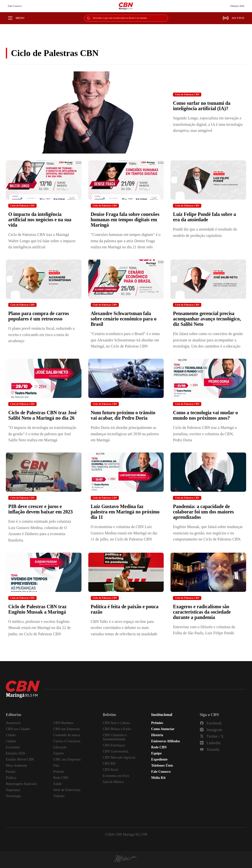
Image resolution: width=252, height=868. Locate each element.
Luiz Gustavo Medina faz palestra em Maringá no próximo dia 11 (125, 512)
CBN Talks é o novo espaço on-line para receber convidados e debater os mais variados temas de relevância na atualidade (124, 628)
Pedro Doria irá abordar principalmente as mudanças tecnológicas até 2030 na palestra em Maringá (125, 434)
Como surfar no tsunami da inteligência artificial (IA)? (202, 106)
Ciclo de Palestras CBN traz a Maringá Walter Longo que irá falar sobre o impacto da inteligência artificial (42, 241)
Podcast (59, 772)
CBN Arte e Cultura (116, 723)
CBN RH (109, 764)
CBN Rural (110, 770)
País (56, 766)
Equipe (156, 753)
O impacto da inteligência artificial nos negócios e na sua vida (40, 220)
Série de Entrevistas (67, 790)
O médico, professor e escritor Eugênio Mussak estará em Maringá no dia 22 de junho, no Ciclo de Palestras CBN (39, 628)
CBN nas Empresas (67, 729)
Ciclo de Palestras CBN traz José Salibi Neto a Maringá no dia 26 (43, 415)
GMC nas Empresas (67, 759)
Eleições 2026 (237, 6)
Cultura (11, 741)
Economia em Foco (116, 776)
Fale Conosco (15, 6)
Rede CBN (61, 778)
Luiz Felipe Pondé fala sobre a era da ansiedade (204, 217)
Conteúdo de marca (67, 735)
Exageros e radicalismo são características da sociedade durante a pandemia (202, 612)
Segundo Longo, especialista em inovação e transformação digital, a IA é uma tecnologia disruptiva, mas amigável (208, 124)
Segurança (13, 790)
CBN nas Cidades (18, 729)
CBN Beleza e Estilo (117, 729)
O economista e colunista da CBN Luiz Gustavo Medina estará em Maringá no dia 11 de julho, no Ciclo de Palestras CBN (124, 533)
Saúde (58, 784)
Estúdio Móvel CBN (20, 759)
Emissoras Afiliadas (166, 741)
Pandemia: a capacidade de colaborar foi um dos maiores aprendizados (203, 512)
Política (11, 778)
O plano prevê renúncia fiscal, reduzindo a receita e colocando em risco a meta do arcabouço (41, 335)
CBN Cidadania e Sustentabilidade (115, 737)
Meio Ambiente (17, 766)
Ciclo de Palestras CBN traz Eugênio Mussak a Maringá (37, 609)
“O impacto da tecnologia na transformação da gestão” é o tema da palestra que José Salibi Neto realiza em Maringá (42, 434)
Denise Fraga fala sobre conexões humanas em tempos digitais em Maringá (125, 220)
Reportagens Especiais (21, 784)
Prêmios (157, 723)
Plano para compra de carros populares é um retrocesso (39, 316)
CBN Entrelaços (114, 745)
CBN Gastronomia (116, 751)
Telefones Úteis (162, 766)
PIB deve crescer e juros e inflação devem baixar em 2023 (40, 509)
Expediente (159, 759)
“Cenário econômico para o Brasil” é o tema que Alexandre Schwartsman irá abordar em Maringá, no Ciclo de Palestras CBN (125, 340)
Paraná (10, 772)
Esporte (59, 753)
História (157, 735)
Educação (60, 747)
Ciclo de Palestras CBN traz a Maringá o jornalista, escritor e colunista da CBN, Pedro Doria (205, 434)
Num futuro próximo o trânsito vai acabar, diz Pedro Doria (123, 415)
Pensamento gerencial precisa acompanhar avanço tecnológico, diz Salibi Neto (207, 319)
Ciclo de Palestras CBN (187, 94)
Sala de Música (113, 782)
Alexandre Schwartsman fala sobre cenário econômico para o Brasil (124, 319)
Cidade (11, 735)
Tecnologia (13, 796)
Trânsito (59, 796)
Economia (13, 747)
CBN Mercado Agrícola (119, 757)
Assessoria (13, 723)
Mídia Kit (158, 778)
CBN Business (63, 723)
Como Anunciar (163, 729)
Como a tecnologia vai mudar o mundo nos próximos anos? (205, 415)
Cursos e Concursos (67, 741)
